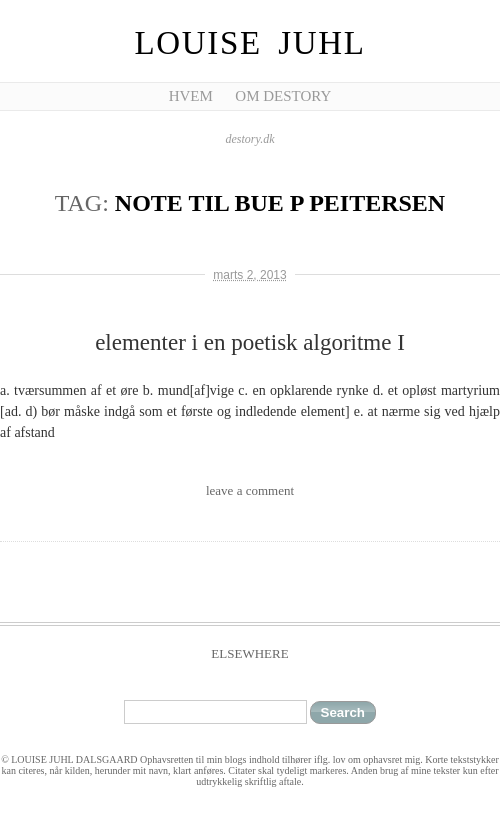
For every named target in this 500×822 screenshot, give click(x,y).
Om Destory (283, 96)
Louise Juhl (250, 43)
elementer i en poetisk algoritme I (250, 342)
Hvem (191, 96)
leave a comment (250, 490)
